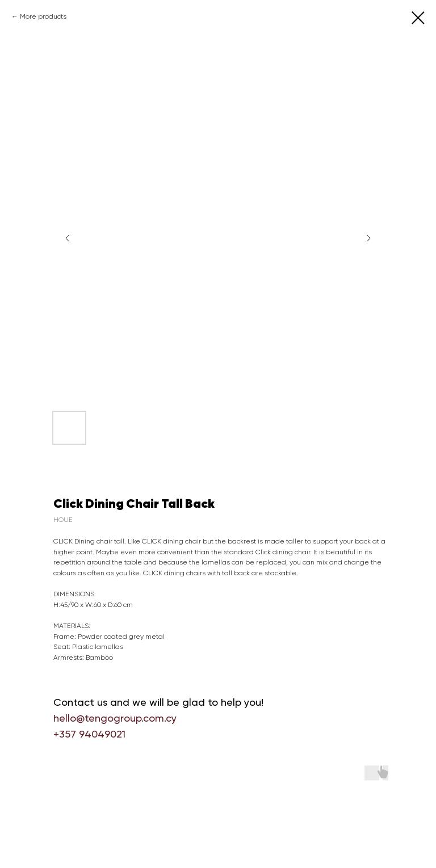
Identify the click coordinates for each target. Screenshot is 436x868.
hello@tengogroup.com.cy (115, 718)
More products (43, 16)
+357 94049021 (89, 734)
